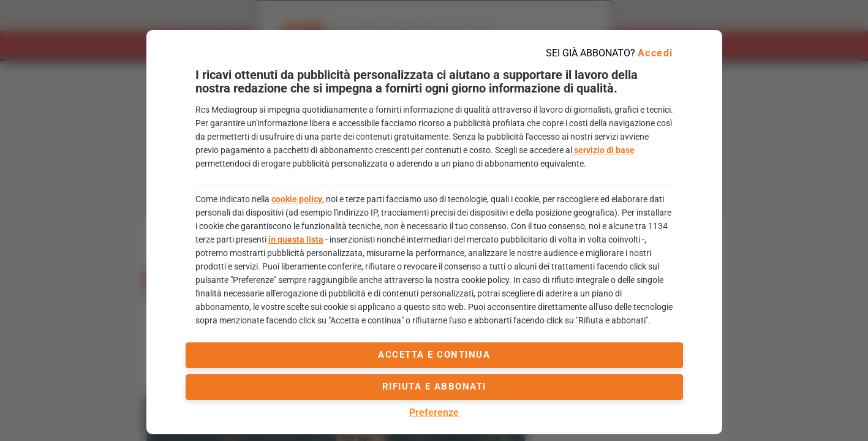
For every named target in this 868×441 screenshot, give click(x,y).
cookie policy (297, 199)
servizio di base (604, 150)
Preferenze (434, 413)
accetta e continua (434, 355)
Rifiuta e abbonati (434, 386)
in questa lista (296, 239)
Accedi (655, 53)
